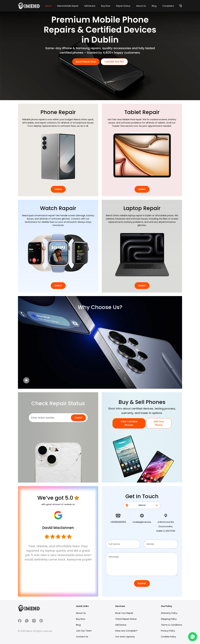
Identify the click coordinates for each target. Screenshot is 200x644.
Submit (142, 583)
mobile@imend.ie (142, 522)
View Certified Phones (129, 423)
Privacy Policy (168, 631)
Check (78, 418)
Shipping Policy (169, 619)
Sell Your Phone (159, 423)
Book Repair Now (86, 62)
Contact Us (82, 637)
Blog (154, 6)
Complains (168, 6)
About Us (141, 6)
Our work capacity (125, 637)
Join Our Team (84, 631)
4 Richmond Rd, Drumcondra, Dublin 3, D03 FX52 (166, 526)
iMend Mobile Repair (68, 6)
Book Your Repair (124, 613)
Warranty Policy (169, 613)
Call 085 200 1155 (114, 62)
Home (48, 6)
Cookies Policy (168, 637)
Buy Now (106, 6)
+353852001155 (118, 522)
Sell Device (90, 6)
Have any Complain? (126, 631)
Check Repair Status (126, 619)
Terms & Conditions (171, 625)
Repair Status (123, 6)
